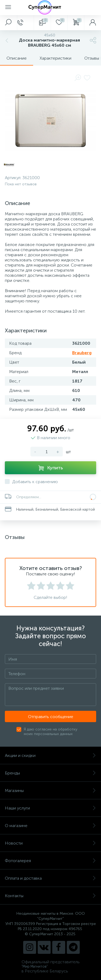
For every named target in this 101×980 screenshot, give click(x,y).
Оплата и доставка (50, 878)
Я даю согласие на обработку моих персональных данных (50, 732)
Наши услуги (50, 808)
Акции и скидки (50, 755)
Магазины (50, 791)
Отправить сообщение (51, 717)
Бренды (50, 773)
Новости (50, 843)
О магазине (50, 826)
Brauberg (82, 353)
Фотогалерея (50, 861)
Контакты (50, 896)
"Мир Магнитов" (35, 966)
